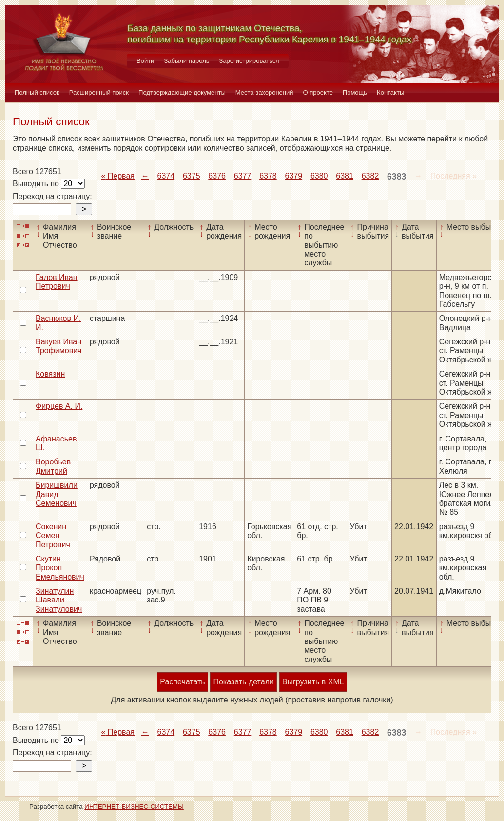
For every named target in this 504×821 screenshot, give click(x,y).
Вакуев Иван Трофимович (58, 346)
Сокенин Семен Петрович (53, 536)
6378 (268, 176)
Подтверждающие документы (182, 92)
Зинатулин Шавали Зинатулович (59, 600)
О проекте (318, 92)
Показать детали (243, 682)
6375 (192, 176)
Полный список (37, 92)
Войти (145, 61)
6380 (319, 176)
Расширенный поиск (99, 92)
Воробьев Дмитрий (53, 466)
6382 (370, 176)
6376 (217, 176)
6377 (243, 176)
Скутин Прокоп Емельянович (60, 568)
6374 (166, 176)
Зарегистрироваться (249, 61)
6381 (345, 176)
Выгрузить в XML (313, 682)
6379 (294, 176)
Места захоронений (264, 92)
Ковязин (50, 374)
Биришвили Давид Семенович (57, 494)
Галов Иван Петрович (57, 282)
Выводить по (37, 184)
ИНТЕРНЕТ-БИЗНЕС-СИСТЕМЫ (134, 807)
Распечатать (182, 682)
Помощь (355, 92)
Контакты (390, 92)
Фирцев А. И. (59, 406)
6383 (397, 177)
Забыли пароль (186, 61)
